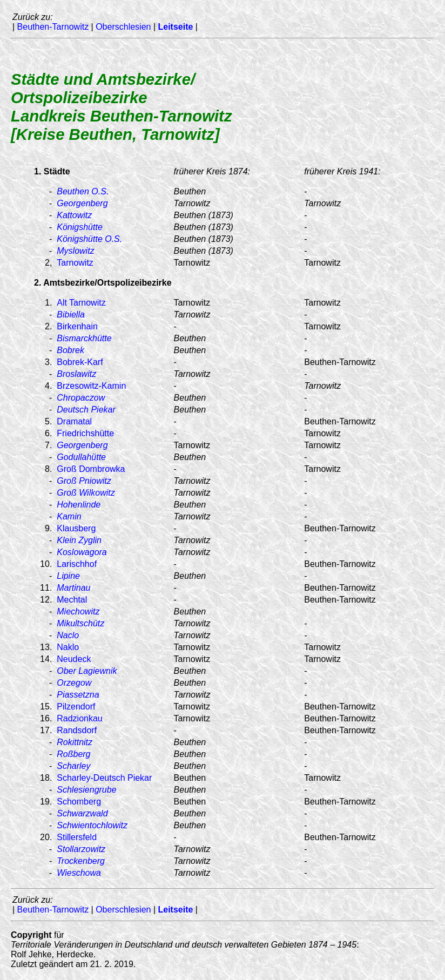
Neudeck (74, 659)
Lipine (68, 576)
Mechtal (72, 600)
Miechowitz (78, 611)
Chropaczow (81, 398)
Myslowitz (75, 251)
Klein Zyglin (79, 540)
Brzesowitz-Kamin (91, 386)
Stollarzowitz (81, 849)
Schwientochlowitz (92, 825)
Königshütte (80, 227)
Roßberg (73, 754)
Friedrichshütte (85, 433)
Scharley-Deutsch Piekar (104, 778)
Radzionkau (80, 718)
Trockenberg (81, 861)
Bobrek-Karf (80, 362)
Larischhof (77, 564)
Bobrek (70, 350)
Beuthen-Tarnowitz (53, 27)
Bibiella (71, 315)
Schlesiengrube (86, 790)
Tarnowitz (75, 263)
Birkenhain (77, 326)
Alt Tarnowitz (81, 303)
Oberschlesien (123, 27)
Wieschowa (79, 873)
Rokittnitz (75, 742)
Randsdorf (77, 730)
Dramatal (74, 421)
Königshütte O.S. (89, 239)
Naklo (68, 647)
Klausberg (76, 528)
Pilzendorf (76, 707)
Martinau (73, 588)
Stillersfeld (77, 837)
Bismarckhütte (84, 338)
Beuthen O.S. (83, 191)
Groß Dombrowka (91, 469)
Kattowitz (74, 215)
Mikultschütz (80, 623)
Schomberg (79, 802)
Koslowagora (82, 552)
